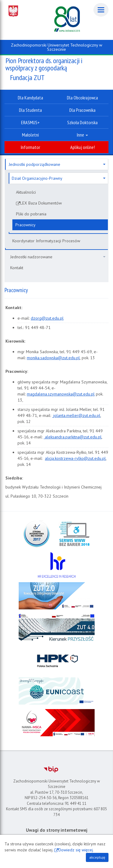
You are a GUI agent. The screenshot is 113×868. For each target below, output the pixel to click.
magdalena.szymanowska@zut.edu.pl (61, 394)
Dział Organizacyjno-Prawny (59, 178)
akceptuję (97, 857)
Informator (30, 147)
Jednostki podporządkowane (57, 164)
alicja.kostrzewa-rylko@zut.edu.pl (75, 458)
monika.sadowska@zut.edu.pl (53, 358)
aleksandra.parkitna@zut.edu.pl (73, 437)
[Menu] (101, 10)
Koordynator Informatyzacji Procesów (46, 241)
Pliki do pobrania (31, 214)
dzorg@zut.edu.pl (47, 318)
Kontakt (17, 268)
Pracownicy (25, 225)
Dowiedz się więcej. (76, 850)
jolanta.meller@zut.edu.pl (76, 415)
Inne (82, 135)
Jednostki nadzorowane (58, 257)
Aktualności (26, 192)
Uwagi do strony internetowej (57, 830)
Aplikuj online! (83, 147)
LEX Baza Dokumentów (41, 203)
